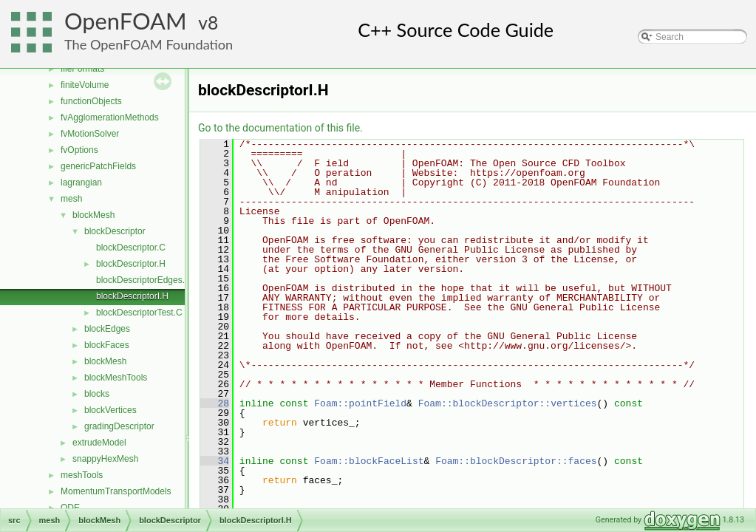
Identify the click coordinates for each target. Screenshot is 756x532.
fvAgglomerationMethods (110, 117)
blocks (97, 394)
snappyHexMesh (105, 459)
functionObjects (91, 101)
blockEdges (107, 329)
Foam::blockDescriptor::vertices (508, 403)
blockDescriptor (115, 231)
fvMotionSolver (90, 134)
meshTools (82, 475)
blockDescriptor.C (131, 248)
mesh (71, 199)
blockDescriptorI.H (132, 296)
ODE (70, 508)
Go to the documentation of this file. (280, 128)
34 (215, 461)
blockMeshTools (116, 378)
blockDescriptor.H (131, 264)
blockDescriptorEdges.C (144, 280)
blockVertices (110, 410)
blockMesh (93, 215)
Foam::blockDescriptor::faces (516, 461)
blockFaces (107, 345)
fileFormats (82, 69)
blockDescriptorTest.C (139, 313)
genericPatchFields (98, 166)
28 (215, 403)
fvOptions (79, 150)
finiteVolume (85, 85)
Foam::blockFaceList (369, 461)
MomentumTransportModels (116, 491)
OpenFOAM (126, 21)
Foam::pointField (360, 403)
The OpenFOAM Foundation (149, 44)
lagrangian (81, 183)
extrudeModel (99, 443)
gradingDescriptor (119, 426)
